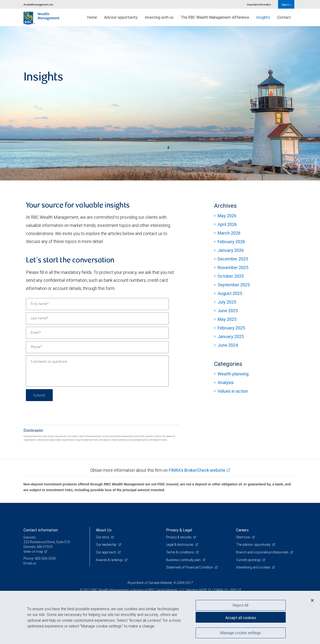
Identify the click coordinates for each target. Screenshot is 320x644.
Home (92, 17)
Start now (243, 537)
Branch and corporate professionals (263, 552)
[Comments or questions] (97, 371)
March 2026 (229, 233)
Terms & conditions (180, 552)
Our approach (106, 552)
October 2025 (231, 276)
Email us (30, 563)
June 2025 (228, 311)
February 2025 (231, 328)
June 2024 (228, 345)
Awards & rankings (110, 560)
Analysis (226, 382)
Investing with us (159, 17)
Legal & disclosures (180, 545)
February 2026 (231, 242)
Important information (259, 4)
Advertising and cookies (253, 567)
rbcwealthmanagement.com (38, 4)
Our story (103, 537)
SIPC (233, 590)
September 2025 (234, 285)
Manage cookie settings (241, 633)
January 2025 (231, 336)
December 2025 (233, 259)
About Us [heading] (104, 530)
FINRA (218, 590)
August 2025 (230, 293)
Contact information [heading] (41, 530)
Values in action (233, 391)
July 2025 (227, 302)
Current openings (249, 560)
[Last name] (97, 318)
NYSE (203, 590)
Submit (39, 395)
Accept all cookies (241, 618)
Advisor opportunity (121, 17)
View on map (33, 552)
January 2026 (231, 250)
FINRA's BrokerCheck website (197, 470)
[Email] (97, 333)
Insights (263, 17)
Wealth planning (233, 374)
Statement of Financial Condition (190, 567)
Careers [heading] (242, 530)
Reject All (241, 605)
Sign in (287, 4)
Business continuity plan (184, 560)
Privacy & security (179, 537)
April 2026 (227, 224)
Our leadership (107, 545)
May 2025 (227, 319)
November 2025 (233, 267)
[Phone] (97, 347)
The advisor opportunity (254, 545)
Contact (284, 17)
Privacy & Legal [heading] (179, 530)
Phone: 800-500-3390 (40, 558)
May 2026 (227, 216)
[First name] (97, 304)
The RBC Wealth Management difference (215, 17)
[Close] (312, 600)
